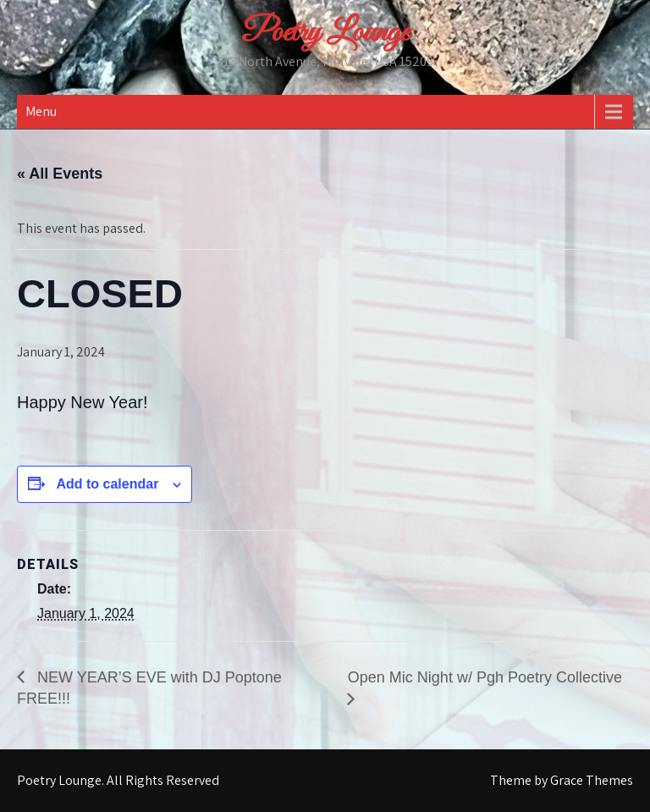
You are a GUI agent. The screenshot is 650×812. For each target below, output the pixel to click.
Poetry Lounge (325, 33)
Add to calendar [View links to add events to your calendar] (107, 484)
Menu (41, 111)
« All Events (60, 174)
